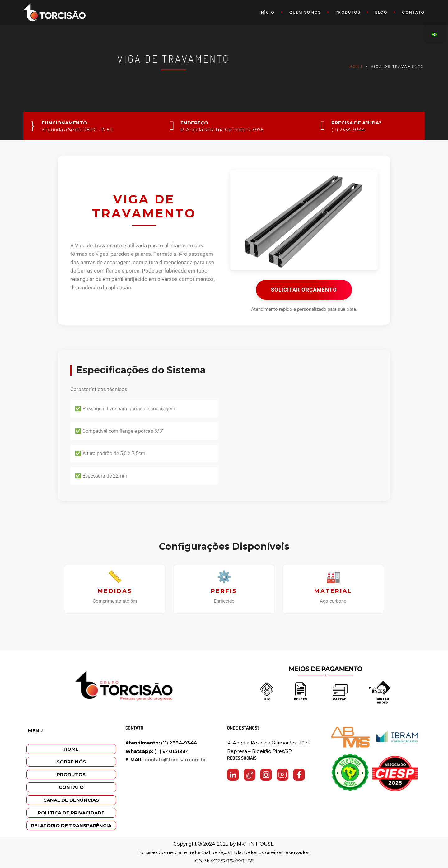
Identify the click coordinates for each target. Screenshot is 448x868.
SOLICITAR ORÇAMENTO (304, 290)
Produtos (348, 12)
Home (356, 66)
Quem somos (305, 12)
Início (267, 12)
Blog (381, 12)
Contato (413, 12)
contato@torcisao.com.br (175, 760)
